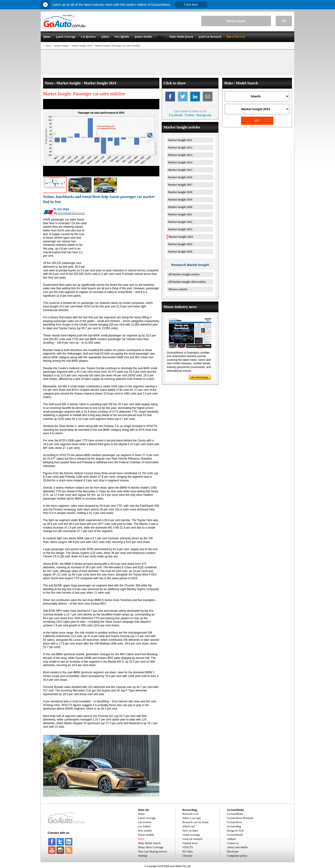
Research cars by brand (195, 822)
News (141, 839)
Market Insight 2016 (180, 177)
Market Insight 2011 (180, 140)
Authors (231, 839)
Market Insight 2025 (180, 244)
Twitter (189, 115)
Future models (146, 835)
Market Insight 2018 (180, 192)
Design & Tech (235, 831)
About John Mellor (237, 847)
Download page (200, 377)
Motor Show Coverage (151, 847)
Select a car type (192, 818)
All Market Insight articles (184, 274)
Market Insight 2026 (180, 252)
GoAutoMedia (235, 814)
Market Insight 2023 (180, 229)
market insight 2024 (82, 46)
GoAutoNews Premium (240, 818)
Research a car (191, 814)
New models (145, 831)
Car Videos (144, 826)
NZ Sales (188, 852)
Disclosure (233, 852)
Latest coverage (147, 818)
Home (141, 814)
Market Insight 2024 (181, 237)
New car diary (190, 831)
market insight (61, 46)
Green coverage (191, 835)
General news (190, 843)
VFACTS (188, 847)
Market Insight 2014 (180, 162)
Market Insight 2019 (180, 200)
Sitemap (142, 856)
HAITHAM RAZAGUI (71, 213)
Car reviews (145, 822)
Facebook (176, 115)
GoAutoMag (234, 826)
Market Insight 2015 (180, 170)
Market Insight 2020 (180, 207)
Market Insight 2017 (180, 185)
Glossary (187, 856)
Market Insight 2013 (180, 155)
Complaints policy (237, 856)
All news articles (178, 289)
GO (284, 21)
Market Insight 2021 (180, 214)
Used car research (192, 839)
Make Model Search (149, 843)
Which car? (189, 826)
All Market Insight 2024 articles (187, 282)
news (49, 46)
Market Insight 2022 (180, 222)
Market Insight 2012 (180, 148)
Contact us (233, 843)
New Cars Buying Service (152, 852)
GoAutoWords (235, 835)
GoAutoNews (234, 822)
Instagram (204, 115)
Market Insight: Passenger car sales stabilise (118, 46)
